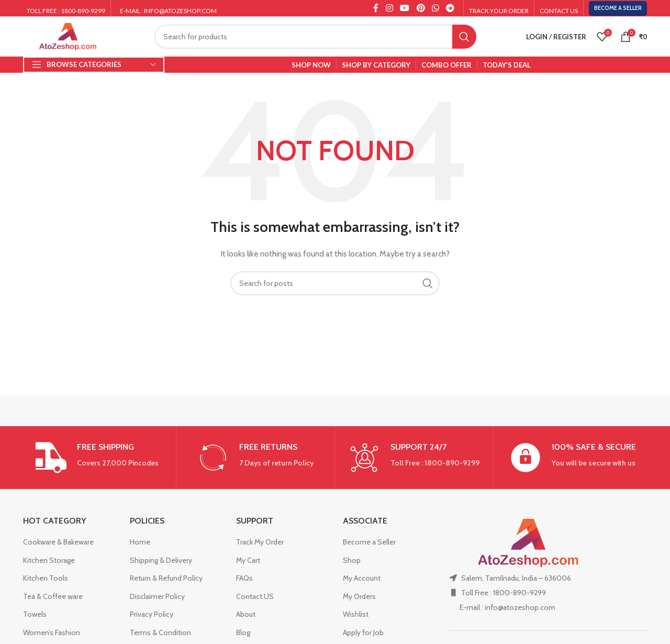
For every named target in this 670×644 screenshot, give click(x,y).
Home (140, 542)
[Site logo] (68, 36)
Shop (352, 560)
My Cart (248, 560)
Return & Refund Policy (166, 578)
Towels (35, 614)
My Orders (359, 596)
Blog (243, 632)
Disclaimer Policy (157, 596)
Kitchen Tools (46, 578)
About (246, 614)
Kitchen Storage (49, 560)
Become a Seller (618, 8)
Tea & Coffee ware (53, 596)
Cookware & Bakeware (58, 542)
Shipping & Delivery (161, 560)
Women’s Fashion (52, 632)
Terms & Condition (160, 632)
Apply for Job (363, 632)
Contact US (255, 596)
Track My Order (260, 542)
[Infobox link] (97, 458)
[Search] (315, 37)
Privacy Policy (152, 614)
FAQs (244, 578)
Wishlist (356, 614)
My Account (362, 578)
